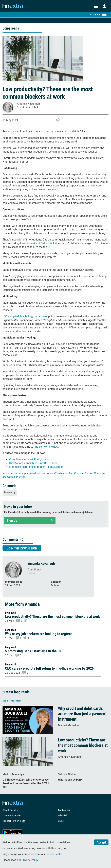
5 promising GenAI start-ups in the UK (33, 651)
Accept (101, 842)
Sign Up (30, 520)
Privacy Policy (30, 860)
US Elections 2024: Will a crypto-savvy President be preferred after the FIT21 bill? (26, 783)
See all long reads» (12, 701)
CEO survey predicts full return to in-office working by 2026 (49, 668)
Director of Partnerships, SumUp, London (33, 463)
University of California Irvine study (46, 243)
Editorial (62, 815)
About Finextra (10, 810)
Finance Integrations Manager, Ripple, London (36, 467)
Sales (61, 821)
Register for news (14, 821)
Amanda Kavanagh (28, 104)
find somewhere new (46, 447)
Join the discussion (22, 548)
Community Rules (12, 815)
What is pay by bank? (71, 780)
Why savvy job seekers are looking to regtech (39, 634)
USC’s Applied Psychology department (25, 316)
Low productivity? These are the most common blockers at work (53, 617)
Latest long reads (17, 692)
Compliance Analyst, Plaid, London (30, 459)
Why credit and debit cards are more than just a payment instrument (82, 714)
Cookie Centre (54, 854)
